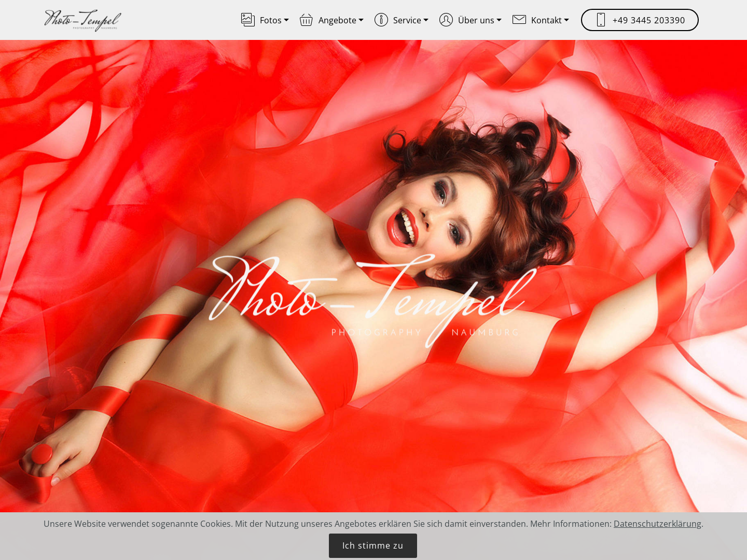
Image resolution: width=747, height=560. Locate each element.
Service (398, 20)
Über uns (467, 20)
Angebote (328, 20)
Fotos (261, 20)
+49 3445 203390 (640, 20)
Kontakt (537, 20)
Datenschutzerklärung (658, 533)
